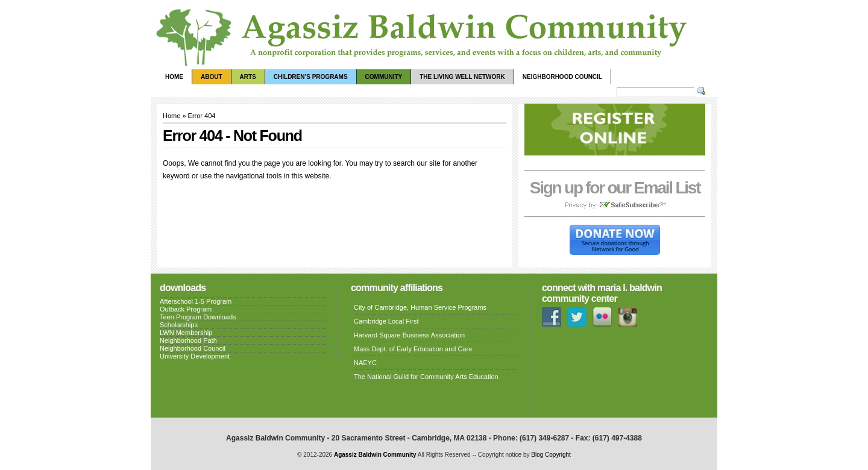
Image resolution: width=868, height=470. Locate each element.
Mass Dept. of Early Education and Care (413, 349)
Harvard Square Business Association (409, 335)
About (212, 77)
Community (384, 77)
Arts (248, 77)
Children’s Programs (311, 77)
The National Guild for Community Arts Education (426, 377)
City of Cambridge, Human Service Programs (420, 307)
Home (174, 77)
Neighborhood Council (562, 77)
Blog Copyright (551, 455)
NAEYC (365, 363)
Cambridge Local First (386, 321)
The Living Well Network (462, 77)
